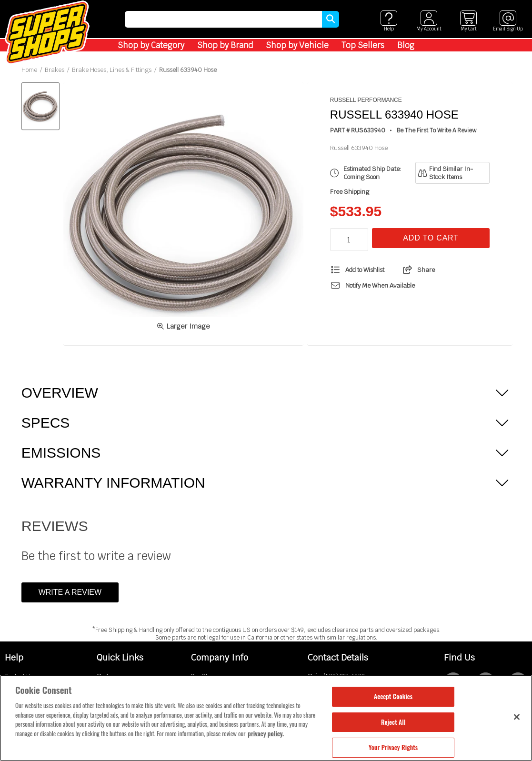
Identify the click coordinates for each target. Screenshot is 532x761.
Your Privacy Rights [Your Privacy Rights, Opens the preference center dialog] (393, 747)
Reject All (393, 722)
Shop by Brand (225, 45)
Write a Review (70, 592)
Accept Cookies (393, 696)
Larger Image (183, 326)
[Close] (517, 717)
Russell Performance (366, 100)
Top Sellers (363, 45)
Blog (406, 45)
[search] (223, 19)
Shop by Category (151, 45)
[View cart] (468, 21)
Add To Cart (431, 238)
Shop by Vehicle (297, 45)
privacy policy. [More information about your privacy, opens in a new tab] (266, 733)
